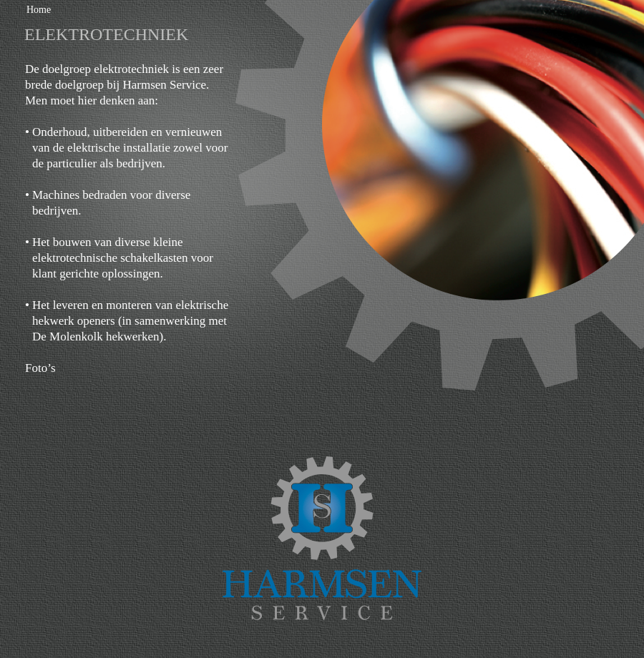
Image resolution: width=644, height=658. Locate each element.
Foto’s (40, 368)
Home (39, 10)
